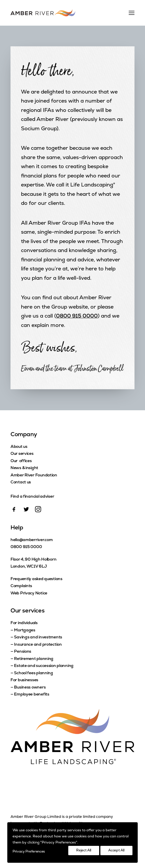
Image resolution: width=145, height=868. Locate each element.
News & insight (24, 468)
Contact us (21, 482)
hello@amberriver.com (32, 540)
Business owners (30, 687)
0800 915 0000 (77, 316)
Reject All (84, 851)
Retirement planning (34, 659)
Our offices (21, 461)
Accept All (116, 851)
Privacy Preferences (29, 852)
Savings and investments (38, 637)
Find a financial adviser (32, 497)
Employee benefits (32, 694)
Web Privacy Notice (29, 593)
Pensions (23, 652)
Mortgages (25, 630)
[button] (14, 511)
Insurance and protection (38, 645)
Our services (22, 454)
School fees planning (33, 673)
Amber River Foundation (34, 475)
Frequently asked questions (36, 579)
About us (19, 447)
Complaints (21, 586)
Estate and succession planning (44, 666)
